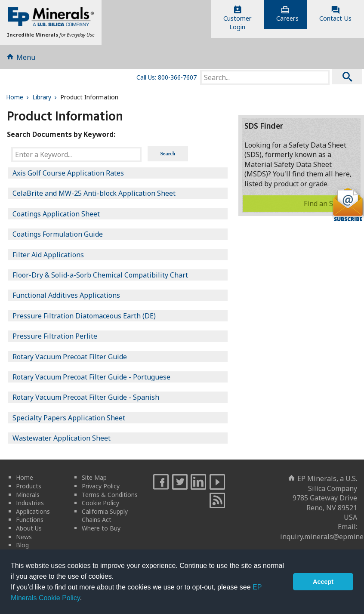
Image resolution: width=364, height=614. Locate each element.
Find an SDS (330, 204)
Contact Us (335, 14)
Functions (30, 520)
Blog (22, 545)
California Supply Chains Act (105, 516)
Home (18, 97)
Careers (287, 14)
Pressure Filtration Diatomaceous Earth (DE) (84, 316)
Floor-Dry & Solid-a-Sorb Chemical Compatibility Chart (100, 275)
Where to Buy (101, 528)
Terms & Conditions (110, 495)
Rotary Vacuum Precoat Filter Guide (70, 357)
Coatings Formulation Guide (58, 234)
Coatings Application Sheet (56, 214)
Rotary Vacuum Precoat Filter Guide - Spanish (86, 397)
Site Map (94, 477)
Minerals (28, 495)
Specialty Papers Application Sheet (69, 418)
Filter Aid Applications (48, 255)
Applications (33, 511)
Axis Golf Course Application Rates (68, 173)
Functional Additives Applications (66, 295)
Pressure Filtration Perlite (55, 336)
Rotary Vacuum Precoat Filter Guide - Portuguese (91, 377)
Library (45, 97)
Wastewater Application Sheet (62, 438)
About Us (29, 528)
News (24, 537)
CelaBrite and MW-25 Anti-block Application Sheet (94, 193)
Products (29, 486)
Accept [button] (323, 582)
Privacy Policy (101, 486)
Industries (30, 503)
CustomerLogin (238, 19)
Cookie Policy (100, 503)
